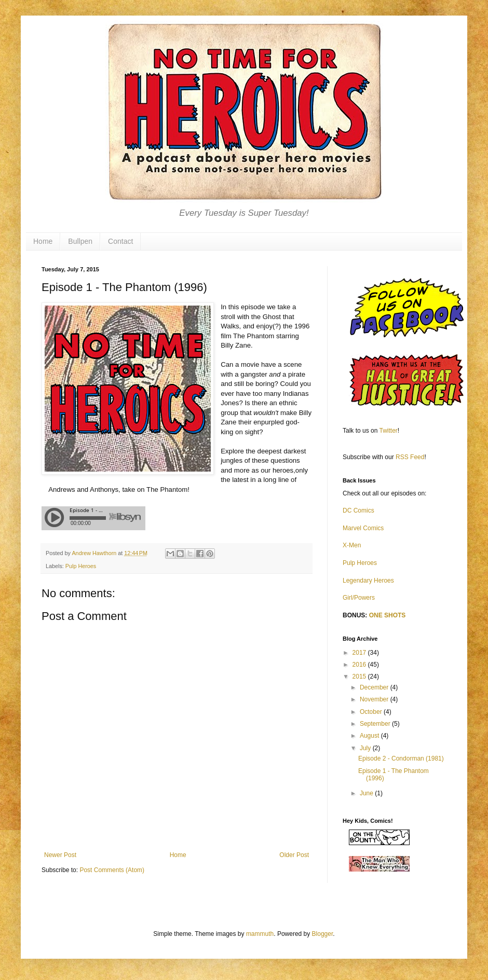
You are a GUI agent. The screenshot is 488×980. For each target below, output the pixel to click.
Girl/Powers (359, 598)
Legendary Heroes (368, 581)
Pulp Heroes (81, 566)
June (367, 793)
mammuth (260, 934)
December (375, 687)
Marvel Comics (363, 528)
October (372, 712)
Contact (120, 241)
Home (43, 241)
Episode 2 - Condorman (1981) (401, 758)
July (366, 748)
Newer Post (60, 855)
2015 (360, 677)
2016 (360, 665)
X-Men (352, 545)
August (370, 736)
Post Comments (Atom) (112, 870)
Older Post (294, 855)
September (376, 724)
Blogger (323, 934)
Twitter (389, 431)
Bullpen (80, 241)
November (375, 699)
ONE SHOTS (388, 615)
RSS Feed (410, 457)
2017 (360, 653)
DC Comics (358, 510)
